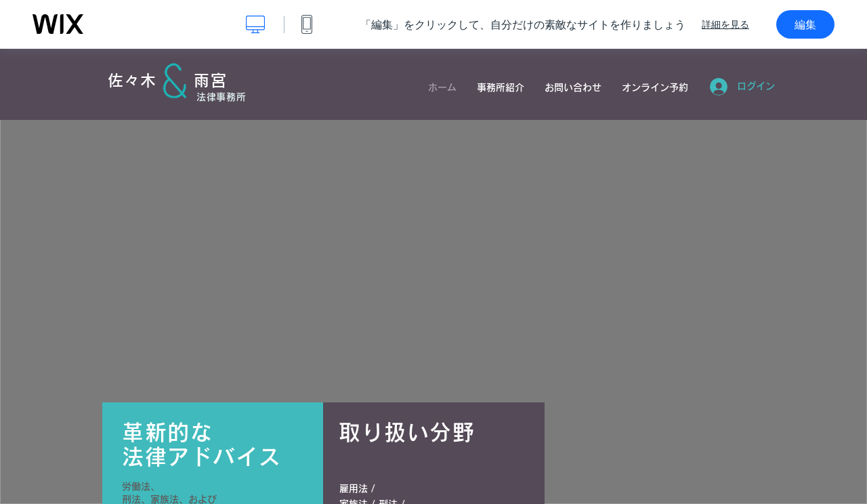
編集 (805, 24)
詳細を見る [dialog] (725, 24)
